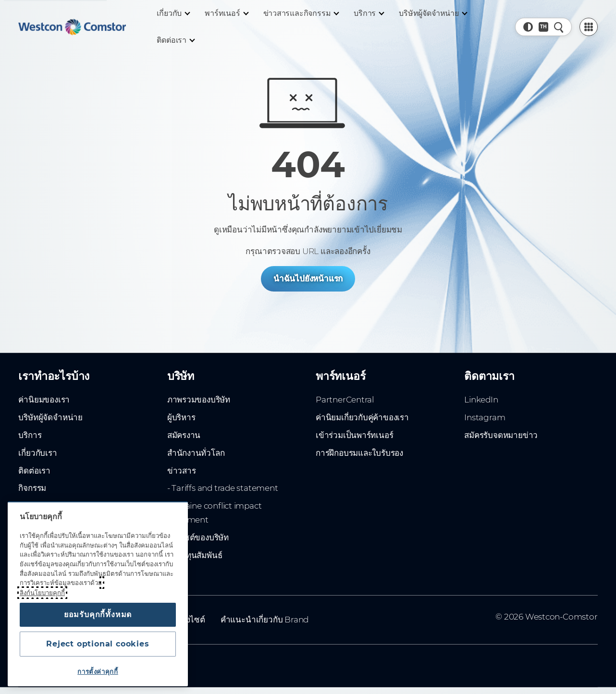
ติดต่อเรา (34, 471)
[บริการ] (369, 13)
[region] (98, 594)
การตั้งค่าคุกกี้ (98, 671)
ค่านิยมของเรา (44, 400)
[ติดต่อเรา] (175, 40)
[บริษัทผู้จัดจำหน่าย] (432, 13)
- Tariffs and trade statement (223, 488)
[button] (528, 27)
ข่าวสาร (182, 471)
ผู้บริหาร (181, 417)
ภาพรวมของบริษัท (199, 400)
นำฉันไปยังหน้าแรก (308, 279)
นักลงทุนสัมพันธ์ (195, 555)
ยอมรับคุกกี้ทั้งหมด (98, 615)
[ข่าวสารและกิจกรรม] (301, 13)
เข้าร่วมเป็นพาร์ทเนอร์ (354, 435)
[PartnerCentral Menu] (589, 27)
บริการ (30, 435)
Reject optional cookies (98, 644)
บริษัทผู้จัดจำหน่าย (50, 417)
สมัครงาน (184, 435)
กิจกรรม (32, 488)
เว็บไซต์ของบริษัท (198, 537)
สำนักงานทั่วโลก (196, 453)
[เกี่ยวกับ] (173, 13)
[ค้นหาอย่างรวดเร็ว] (559, 27)
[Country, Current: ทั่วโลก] (543, 27)
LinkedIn (481, 400)
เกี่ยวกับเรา (37, 453)
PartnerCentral (345, 400)
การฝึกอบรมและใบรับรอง (359, 453)
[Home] (72, 27)
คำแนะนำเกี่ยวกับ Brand (265, 620)
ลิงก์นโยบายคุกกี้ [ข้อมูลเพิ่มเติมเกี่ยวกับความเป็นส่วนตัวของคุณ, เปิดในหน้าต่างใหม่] (42, 593)
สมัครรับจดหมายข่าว (501, 435)
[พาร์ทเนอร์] (226, 13)
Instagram (485, 417)
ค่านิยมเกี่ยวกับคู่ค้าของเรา (362, 417)
